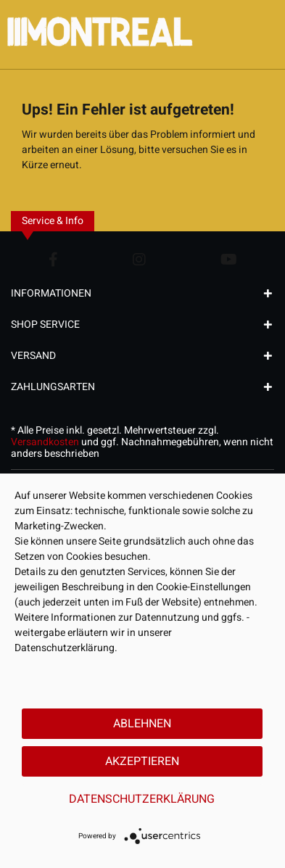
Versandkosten (45, 442)
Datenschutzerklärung (142, 799)
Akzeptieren (142, 761)
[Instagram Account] (139, 259)
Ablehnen (142, 724)
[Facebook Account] (53, 259)
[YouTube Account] (229, 259)
